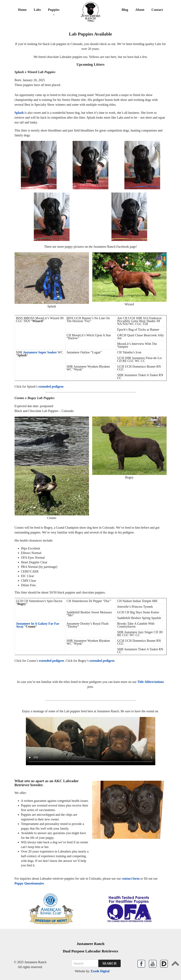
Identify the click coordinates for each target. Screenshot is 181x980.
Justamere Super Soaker (40, 352)
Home (22, 10)
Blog (125, 10)
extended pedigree (51, 386)
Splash (19, 113)
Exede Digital (100, 971)
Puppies (54, 11)
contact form (131, 878)
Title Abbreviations (151, 682)
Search (110, 963)
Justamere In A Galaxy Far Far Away (38, 625)
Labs (37, 10)
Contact (157, 10)
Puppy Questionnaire (29, 883)
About (140, 10)
